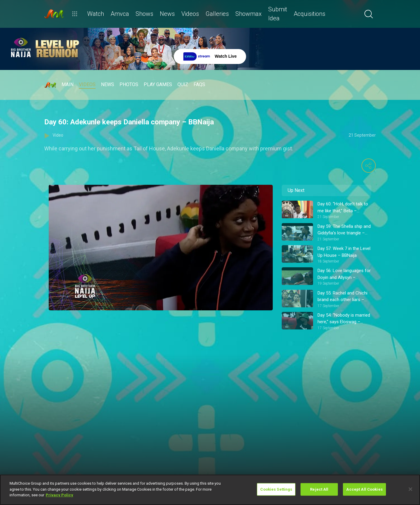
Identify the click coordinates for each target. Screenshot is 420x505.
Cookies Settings (276, 489)
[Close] (410, 489)
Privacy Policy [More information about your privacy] (59, 495)
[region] (210, 490)
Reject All (319, 489)
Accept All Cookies (364, 489)
